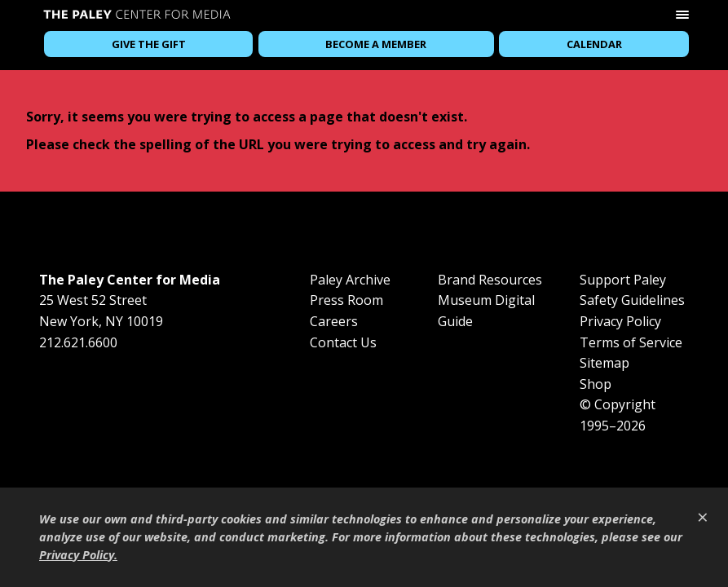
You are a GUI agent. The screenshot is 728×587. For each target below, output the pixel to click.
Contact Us (343, 342)
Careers (334, 321)
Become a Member (376, 44)
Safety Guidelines (632, 300)
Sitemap (604, 363)
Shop (596, 384)
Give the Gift (149, 44)
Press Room (346, 300)
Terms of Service (631, 342)
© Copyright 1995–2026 (618, 415)
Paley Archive (350, 280)
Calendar (594, 44)
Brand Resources (490, 280)
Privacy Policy (620, 321)
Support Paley (623, 280)
